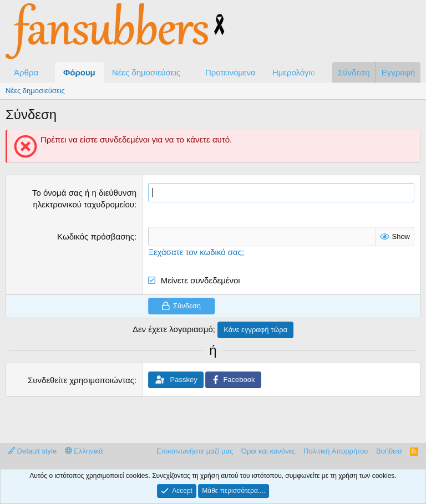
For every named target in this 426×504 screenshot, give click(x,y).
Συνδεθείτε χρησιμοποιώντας (81, 380)
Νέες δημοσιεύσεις (146, 72)
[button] (47, 72)
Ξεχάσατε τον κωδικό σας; (196, 252)
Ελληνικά (84, 451)
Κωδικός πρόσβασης (96, 236)
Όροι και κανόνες (268, 451)
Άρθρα (26, 72)
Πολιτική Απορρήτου (336, 451)
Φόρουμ (79, 72)
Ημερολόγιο (294, 72)
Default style (32, 451)
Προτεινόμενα (230, 72)
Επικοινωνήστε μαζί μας (195, 451)
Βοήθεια (389, 451)
